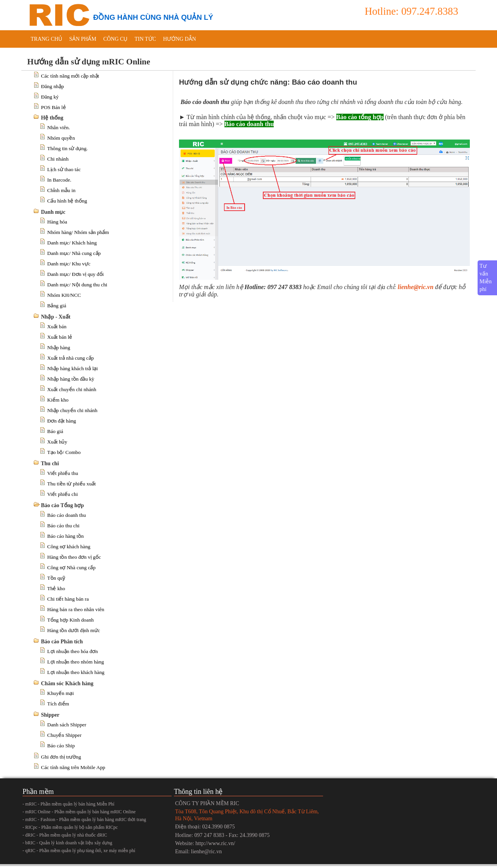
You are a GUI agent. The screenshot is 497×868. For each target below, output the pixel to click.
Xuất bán (57, 327)
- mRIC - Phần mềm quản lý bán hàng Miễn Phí (69, 804)
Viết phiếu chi (63, 494)
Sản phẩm (83, 39)
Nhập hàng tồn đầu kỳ (71, 379)
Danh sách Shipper (67, 725)
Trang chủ (46, 39)
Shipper (50, 715)
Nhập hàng (59, 347)
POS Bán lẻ (54, 107)
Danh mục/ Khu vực (69, 264)
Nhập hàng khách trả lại (73, 368)
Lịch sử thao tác (64, 169)
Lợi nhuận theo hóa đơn (73, 651)
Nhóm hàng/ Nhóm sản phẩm (78, 232)
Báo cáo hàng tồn (66, 536)
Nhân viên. (59, 127)
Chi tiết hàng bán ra (68, 599)
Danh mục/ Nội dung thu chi (77, 285)
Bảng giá (57, 306)
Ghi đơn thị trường (61, 757)
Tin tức (145, 39)
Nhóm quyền (61, 138)
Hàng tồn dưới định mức (74, 630)
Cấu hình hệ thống (67, 201)
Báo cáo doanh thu (67, 515)
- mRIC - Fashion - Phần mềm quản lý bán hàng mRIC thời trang (84, 819)
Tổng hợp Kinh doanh (71, 620)
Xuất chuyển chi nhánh (72, 389)
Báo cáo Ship (61, 746)
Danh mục (53, 212)
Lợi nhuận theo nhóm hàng (76, 662)
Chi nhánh (58, 159)
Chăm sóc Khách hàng (67, 683)
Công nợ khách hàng (69, 547)
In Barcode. (59, 180)
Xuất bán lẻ (60, 337)
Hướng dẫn (180, 39)
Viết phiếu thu (63, 473)
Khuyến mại (61, 693)
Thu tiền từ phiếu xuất (72, 484)
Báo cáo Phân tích (62, 642)
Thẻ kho (56, 588)
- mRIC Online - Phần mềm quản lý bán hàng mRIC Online (79, 812)
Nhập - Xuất (56, 317)
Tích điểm (58, 704)
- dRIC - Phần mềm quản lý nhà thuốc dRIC (65, 835)
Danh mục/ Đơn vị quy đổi (76, 274)
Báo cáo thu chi (63, 526)
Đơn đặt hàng (62, 421)
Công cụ (116, 39)
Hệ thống (52, 118)
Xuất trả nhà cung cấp (71, 358)
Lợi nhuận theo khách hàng (76, 672)
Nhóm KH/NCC (64, 295)
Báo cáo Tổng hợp (63, 505)
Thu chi (50, 463)
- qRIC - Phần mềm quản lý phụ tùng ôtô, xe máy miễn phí (79, 851)
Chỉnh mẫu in (62, 190)
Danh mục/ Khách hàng (72, 243)
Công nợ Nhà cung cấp (72, 567)
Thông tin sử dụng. (68, 148)
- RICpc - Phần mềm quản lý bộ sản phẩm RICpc (70, 827)
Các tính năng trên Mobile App (73, 767)
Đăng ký (50, 97)
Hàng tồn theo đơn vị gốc (74, 557)
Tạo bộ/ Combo (64, 452)
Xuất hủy (57, 442)
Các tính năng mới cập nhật (70, 76)
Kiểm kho (58, 400)
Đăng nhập (53, 86)
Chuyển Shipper (64, 735)
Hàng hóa (57, 222)
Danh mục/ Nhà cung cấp (74, 253)
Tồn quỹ (56, 578)
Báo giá (55, 431)
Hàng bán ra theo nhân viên (76, 609)
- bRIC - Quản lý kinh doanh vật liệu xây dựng (67, 843)
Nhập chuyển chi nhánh (72, 410)
